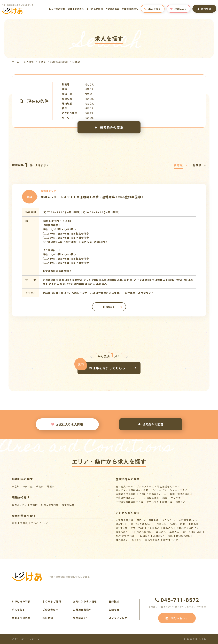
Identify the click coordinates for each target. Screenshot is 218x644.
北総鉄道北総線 (59, 62)
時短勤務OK (183, 536)
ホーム (16, 62)
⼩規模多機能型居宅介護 (130, 502)
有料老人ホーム (124, 486)
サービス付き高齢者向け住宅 (132, 490)
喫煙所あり (122, 532)
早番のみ (174, 532)
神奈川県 (28, 486)
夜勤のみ (168, 528)
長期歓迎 (154, 520)
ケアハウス (153, 502)
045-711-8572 (177, 600)
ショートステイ (178, 490)
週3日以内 (122, 528)
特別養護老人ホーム (168, 486)
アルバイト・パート (42, 523)
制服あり (194, 524)
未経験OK (159, 536)
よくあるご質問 (95, 9)
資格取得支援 (152, 540)
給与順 (199, 165)
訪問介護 (167, 502)
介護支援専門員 (50, 505)
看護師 (34, 505)
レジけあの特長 (57, 9)
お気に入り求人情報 (67, 424)
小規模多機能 (152, 498)
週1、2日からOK (192, 532)
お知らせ (114, 610)
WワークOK (137, 528)
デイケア (176, 498)
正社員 (24, 523)
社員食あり (122, 540)
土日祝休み (160, 524)
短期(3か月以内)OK (187, 528)
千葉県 (42, 62)
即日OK (141, 520)
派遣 (14, 523)
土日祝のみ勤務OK (142, 532)
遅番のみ (161, 532)
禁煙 (170, 536)
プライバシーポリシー (26, 639)
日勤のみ (145, 536)
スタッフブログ (118, 618)
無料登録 (204, 9)
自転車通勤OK (187, 520)
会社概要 (80, 618)
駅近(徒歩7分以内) (126, 536)
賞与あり (137, 540)
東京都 (16, 486)
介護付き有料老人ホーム (153, 494)
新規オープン (171, 540)
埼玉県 (51, 486)
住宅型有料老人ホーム (128, 498)
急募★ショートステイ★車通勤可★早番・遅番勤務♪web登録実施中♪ (93, 197)
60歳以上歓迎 (177, 524)
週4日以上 (122, 524)
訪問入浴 (181, 502)
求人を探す (153, 9)
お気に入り (178, 9)
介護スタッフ (19, 505)
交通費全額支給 (124, 520)
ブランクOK (169, 520)
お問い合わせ (177, 618)
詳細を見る (109, 307)
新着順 (181, 165)
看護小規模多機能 (180, 494)
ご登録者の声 (112, 9)
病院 (165, 498)
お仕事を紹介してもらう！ (109, 368)
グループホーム (145, 486)
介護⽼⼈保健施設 (126, 494)
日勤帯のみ (154, 528)
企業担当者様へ (130, 9)
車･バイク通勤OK (141, 524)
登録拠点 (114, 601)
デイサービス (159, 490)
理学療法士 (68, 505)
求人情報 (29, 62)
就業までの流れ (76, 9)
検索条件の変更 (109, 127)
